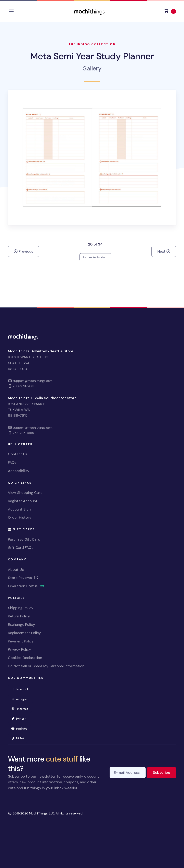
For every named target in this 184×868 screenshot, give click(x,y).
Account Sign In (21, 509)
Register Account (23, 501)
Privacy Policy (19, 649)
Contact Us (18, 454)
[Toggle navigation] (11, 11)
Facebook (22, 689)
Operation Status (26, 586)
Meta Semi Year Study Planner (92, 56)
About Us (16, 570)
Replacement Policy (24, 633)
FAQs (12, 462)
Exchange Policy (21, 625)
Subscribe (164, 772)
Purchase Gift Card (24, 539)
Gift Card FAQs (21, 548)
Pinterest (22, 709)
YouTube (21, 728)
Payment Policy (21, 641)
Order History (20, 517)
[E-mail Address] (128, 773)
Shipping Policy (21, 608)
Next (164, 251)
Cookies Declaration (25, 658)
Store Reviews (23, 578)
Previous (23, 251)
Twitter (20, 718)
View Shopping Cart (25, 493)
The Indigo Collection (92, 44)
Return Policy (19, 616)
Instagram (22, 699)
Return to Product (95, 257)
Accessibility (19, 471)
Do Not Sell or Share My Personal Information (46, 666)
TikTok (20, 738)
